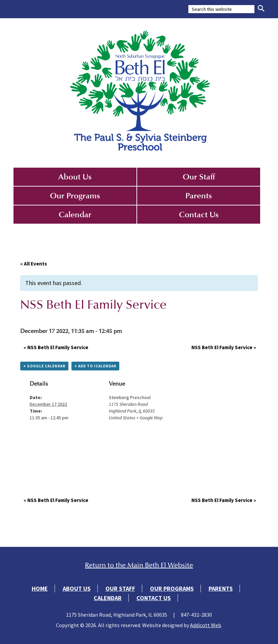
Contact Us (199, 215)
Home (40, 589)
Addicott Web (206, 625)
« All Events (34, 264)
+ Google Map (149, 418)
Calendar (75, 215)
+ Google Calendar (44, 366)
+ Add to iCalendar (95, 366)
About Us (75, 177)
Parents (199, 196)
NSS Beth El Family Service (56, 347)
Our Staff (199, 177)
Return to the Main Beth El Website (139, 565)
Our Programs (75, 196)
